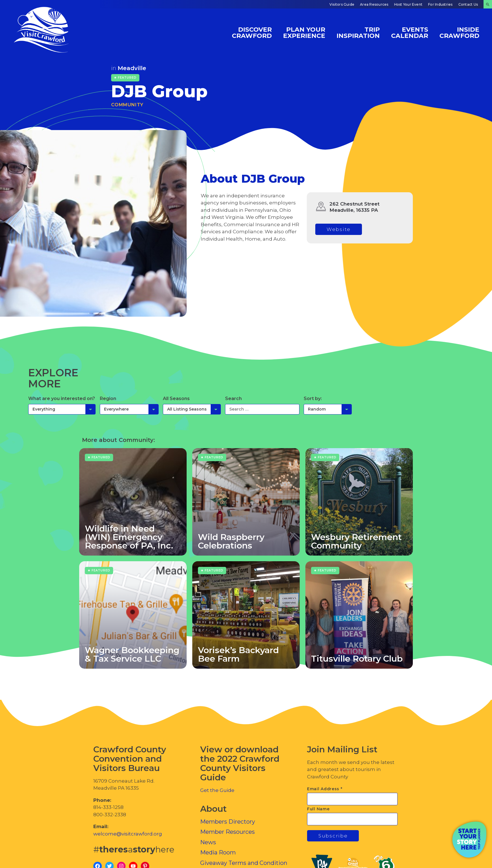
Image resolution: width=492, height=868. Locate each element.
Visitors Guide (342, 4)
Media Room (218, 852)
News (208, 842)
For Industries (440, 4)
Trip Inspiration (358, 32)
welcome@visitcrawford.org (128, 834)
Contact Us (468, 4)
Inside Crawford (459, 32)
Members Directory (228, 822)
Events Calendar (410, 32)
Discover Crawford (252, 32)
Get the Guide (217, 790)
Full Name (318, 809)
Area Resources (374, 4)
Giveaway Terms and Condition (244, 863)
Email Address (325, 789)
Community (127, 105)
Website (339, 229)
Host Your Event (408, 4)
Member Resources (227, 832)
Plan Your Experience (304, 32)
